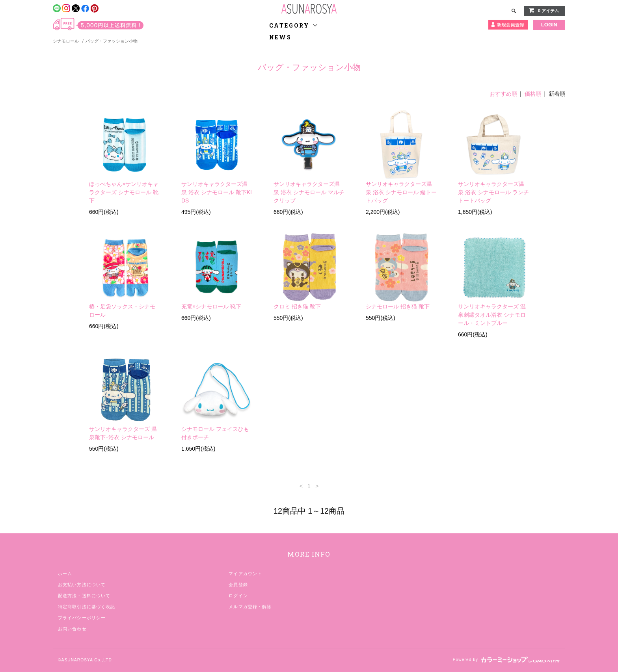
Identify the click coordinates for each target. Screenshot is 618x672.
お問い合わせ (72, 629)
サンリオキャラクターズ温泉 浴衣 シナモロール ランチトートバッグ (493, 192)
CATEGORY (294, 25)
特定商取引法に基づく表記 (87, 607)
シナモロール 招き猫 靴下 (398, 306)
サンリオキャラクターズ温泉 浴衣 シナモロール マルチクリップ (309, 192)
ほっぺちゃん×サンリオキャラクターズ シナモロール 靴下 (124, 192)
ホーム (65, 574)
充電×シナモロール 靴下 (211, 306)
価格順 (533, 94)
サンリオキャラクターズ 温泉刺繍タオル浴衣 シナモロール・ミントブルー (492, 315)
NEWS (280, 37)
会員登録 (238, 585)
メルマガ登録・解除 (250, 607)
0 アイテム (544, 10)
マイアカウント (245, 574)
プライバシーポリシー (82, 618)
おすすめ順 (503, 94)
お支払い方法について (82, 585)
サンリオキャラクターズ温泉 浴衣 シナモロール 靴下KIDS (217, 192)
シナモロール (66, 41)
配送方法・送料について (84, 596)
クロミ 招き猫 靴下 (297, 306)
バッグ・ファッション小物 (112, 41)
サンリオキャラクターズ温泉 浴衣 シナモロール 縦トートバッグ (401, 192)
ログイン (238, 596)
